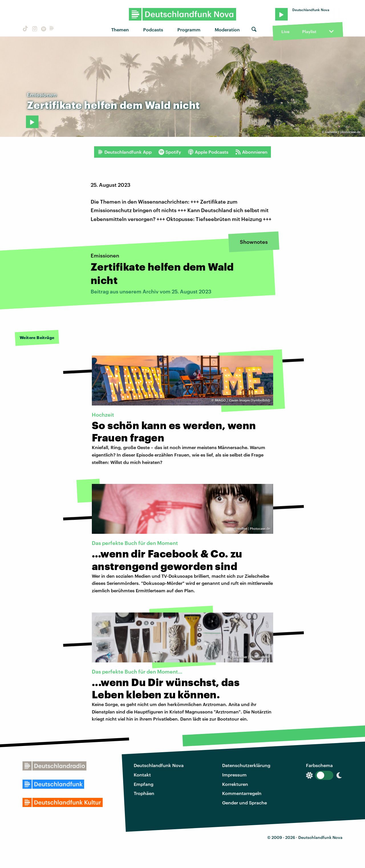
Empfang (144, 784)
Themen (120, 30)
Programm (189, 30)
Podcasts (153, 30)
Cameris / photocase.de (343, 132)
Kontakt (142, 775)
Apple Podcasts (208, 152)
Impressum (234, 775)
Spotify (170, 152)
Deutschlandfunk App (125, 152)
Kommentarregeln (242, 793)
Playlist (309, 32)
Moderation (227, 30)
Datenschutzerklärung (246, 765)
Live (285, 32)
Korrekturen (235, 784)
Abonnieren (251, 152)
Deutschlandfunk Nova (159, 765)
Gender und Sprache (245, 803)
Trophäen (144, 793)
